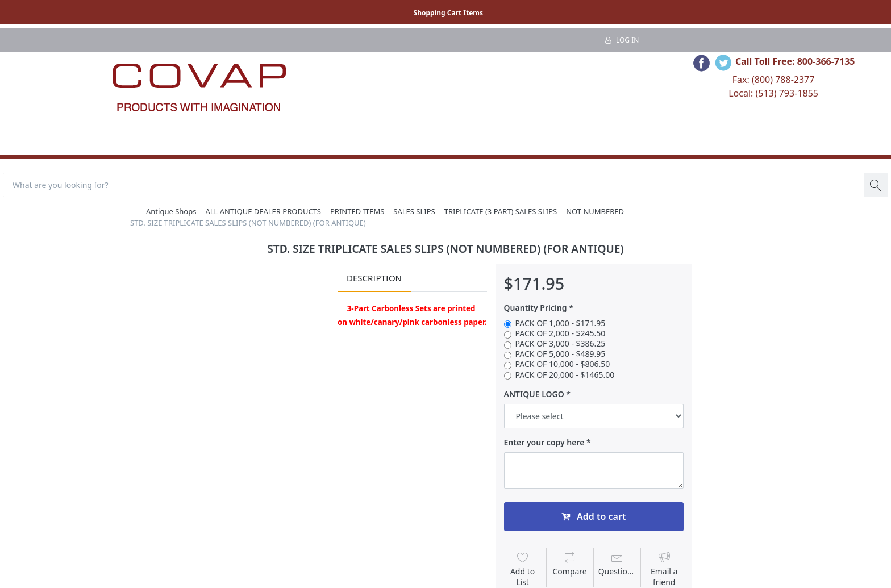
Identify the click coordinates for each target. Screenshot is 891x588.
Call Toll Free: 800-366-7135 (795, 61)
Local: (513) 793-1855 (773, 93)
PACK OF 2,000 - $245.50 (561, 333)
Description (374, 278)
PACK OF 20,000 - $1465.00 (565, 375)
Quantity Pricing (536, 308)
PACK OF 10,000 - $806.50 (563, 364)
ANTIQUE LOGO (534, 394)
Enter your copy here (544, 443)
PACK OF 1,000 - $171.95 (561, 323)
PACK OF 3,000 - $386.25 (561, 344)
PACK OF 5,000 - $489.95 (561, 354)
